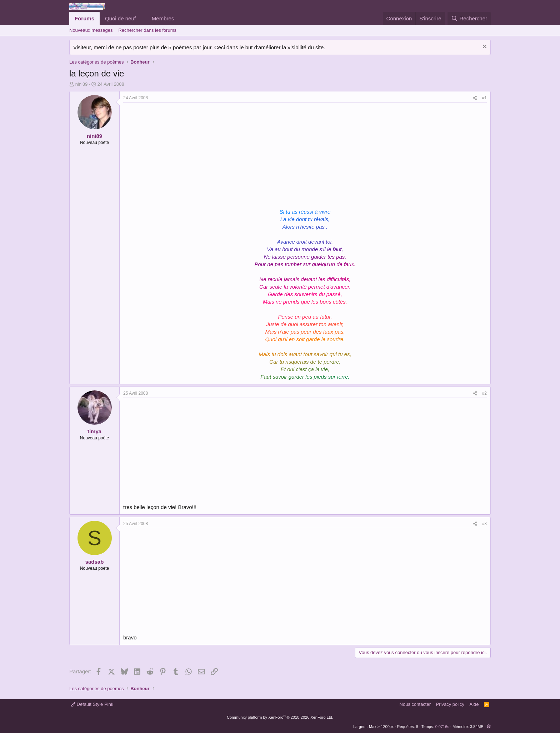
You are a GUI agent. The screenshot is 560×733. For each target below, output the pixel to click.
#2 (484, 393)
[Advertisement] (183, 156)
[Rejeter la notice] (484, 47)
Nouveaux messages (91, 30)
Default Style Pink (92, 704)
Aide (474, 704)
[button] (141, 18)
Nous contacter (415, 704)
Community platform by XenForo (280, 717)
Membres (163, 18)
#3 (484, 524)
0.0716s (442, 727)
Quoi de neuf (120, 18)
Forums (84, 18)
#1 (484, 98)
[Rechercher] (469, 18)
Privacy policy (450, 704)
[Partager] (475, 98)
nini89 (82, 84)
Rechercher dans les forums (147, 30)
